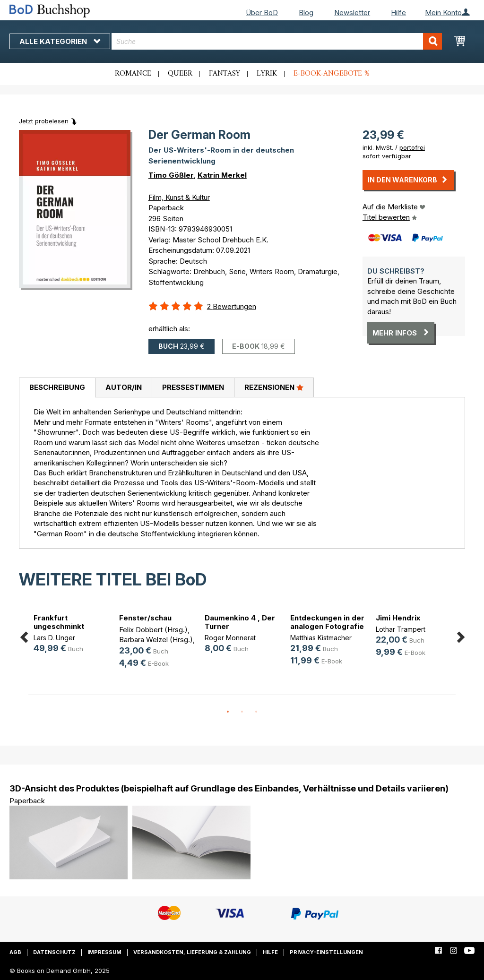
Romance (133, 74)
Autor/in (124, 387)
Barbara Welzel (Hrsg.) (156, 640)
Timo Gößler (171, 175)
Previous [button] (24, 635)
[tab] (57, 388)
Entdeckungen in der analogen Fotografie (327, 622)
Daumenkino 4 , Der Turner (240, 622)
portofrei (412, 147)
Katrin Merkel (222, 175)
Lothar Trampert (401, 629)
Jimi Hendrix (398, 618)
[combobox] (277, 41)
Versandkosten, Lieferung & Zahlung (192, 952)
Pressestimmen (193, 387)
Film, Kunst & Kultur (179, 197)
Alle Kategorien (60, 41)
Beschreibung (57, 387)
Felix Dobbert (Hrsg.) (153, 630)
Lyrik (267, 74)
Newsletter (352, 13)
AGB (15, 952)
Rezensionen (274, 387)
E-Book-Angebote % (332, 74)
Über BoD (262, 13)
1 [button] (228, 712)
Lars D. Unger (54, 638)
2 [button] (242, 712)
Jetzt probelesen (44, 121)
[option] (71, 635)
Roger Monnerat (230, 638)
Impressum (104, 952)
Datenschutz (54, 952)
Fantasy (225, 74)
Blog (306, 13)
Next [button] (460, 635)
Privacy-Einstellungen (326, 952)
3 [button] (256, 712)
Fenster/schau (145, 618)
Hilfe (398, 13)
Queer (180, 74)
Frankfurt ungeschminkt (59, 622)
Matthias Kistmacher (321, 638)
